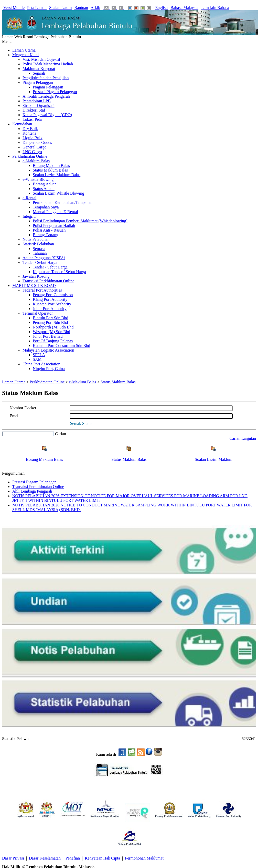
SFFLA (39, 355)
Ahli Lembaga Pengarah (32, 491)
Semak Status (81, 423)
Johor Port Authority (50, 309)
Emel (14, 416)
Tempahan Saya (46, 207)
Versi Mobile (14, 8)
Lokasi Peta (32, 119)
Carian (61, 434)
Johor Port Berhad (48, 336)
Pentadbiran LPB (37, 101)
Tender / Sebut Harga (40, 262)
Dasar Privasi (13, 858)
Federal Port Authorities (42, 290)
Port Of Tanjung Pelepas (53, 341)
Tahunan (40, 253)
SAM (37, 359)
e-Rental (29, 198)
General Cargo (34, 147)
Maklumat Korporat (39, 69)
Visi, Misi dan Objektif (41, 59)
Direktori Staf (34, 110)
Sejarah (39, 73)
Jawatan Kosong (36, 276)
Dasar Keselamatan (45, 858)
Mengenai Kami (26, 55)
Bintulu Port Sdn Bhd (50, 318)
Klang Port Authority (50, 299)
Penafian (73, 858)
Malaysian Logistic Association (48, 350)
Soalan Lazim (60, 8)
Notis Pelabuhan (36, 239)
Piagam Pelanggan (38, 82)
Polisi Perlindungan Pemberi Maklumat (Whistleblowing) (80, 221)
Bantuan (81, 8)
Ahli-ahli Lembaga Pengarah (46, 96)
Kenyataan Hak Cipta (102, 858)
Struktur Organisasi (39, 106)
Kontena (29, 133)
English (161, 8)
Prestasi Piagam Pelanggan (55, 92)
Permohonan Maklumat (144, 858)
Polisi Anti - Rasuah (49, 230)
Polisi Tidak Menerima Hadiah (48, 64)
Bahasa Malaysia (184, 8)
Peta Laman (37, 8)
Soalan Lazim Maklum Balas (57, 175)
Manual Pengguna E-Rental (55, 212)
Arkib (95, 8)
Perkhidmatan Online (30, 156)
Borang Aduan (45, 184)
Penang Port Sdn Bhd (50, 322)
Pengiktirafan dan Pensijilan (46, 78)
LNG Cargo (32, 152)
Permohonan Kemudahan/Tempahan (63, 202)
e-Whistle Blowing (38, 179)
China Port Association (41, 364)
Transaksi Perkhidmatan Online (48, 281)
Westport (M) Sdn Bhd (51, 332)
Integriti (29, 216)
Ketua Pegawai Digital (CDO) (47, 115)
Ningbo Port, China (49, 369)
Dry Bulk (30, 129)
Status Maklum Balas (50, 170)
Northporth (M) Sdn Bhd (53, 327)
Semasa (39, 249)
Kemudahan (22, 124)
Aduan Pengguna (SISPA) (44, 258)
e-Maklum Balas (36, 161)
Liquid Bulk (33, 138)
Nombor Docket (23, 408)
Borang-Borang (46, 235)
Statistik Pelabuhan (38, 244)
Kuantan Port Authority (52, 304)
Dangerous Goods (37, 142)
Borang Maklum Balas (51, 166)
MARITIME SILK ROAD (34, 286)
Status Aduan (44, 189)
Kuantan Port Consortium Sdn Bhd (61, 346)
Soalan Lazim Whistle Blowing (58, 193)
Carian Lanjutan (243, 438)
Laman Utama (24, 50)
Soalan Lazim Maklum (214, 459)
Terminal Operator (38, 313)
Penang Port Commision (53, 295)
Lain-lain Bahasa (215, 8)
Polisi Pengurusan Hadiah (54, 226)
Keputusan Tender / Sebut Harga (59, 272)
